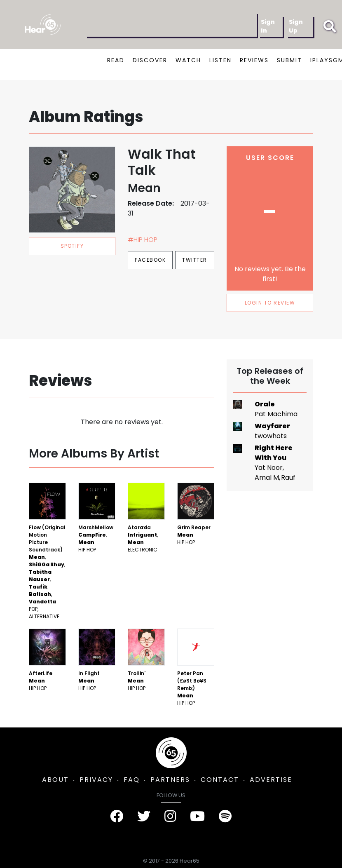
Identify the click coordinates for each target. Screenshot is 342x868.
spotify (72, 246)
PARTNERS (170, 780)
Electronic (143, 550)
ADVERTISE (271, 780)
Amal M (267, 477)
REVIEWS (254, 60)
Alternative (44, 616)
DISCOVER (150, 60)
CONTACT (220, 780)
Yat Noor (269, 468)
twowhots (271, 436)
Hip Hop (87, 550)
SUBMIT (289, 60)
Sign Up (296, 26)
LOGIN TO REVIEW (270, 303)
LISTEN (220, 60)
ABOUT (55, 780)
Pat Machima (276, 414)
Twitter (195, 260)
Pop (33, 609)
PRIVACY (96, 780)
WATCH (188, 60)
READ (116, 60)
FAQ (132, 780)
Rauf (288, 477)
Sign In (268, 26)
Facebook (150, 260)
